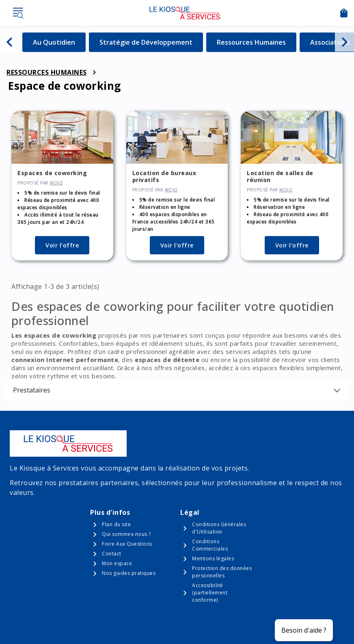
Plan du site (116, 524)
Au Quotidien (59, 42)
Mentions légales (213, 558)
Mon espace (117, 563)
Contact (112, 554)
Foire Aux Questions (127, 544)
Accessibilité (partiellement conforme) (210, 593)
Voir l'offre (62, 245)
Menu (18, 13)
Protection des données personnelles (222, 572)
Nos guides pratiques (129, 573)
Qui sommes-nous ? (126, 534)
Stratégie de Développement (146, 42)
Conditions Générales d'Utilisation (219, 528)
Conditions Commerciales (210, 545)
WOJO (56, 183)
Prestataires (32, 390)
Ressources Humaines (251, 42)
